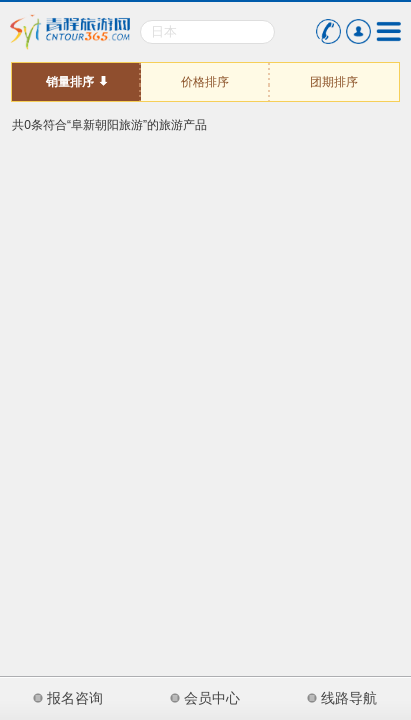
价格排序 (205, 82)
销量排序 (70, 82)
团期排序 (334, 82)
